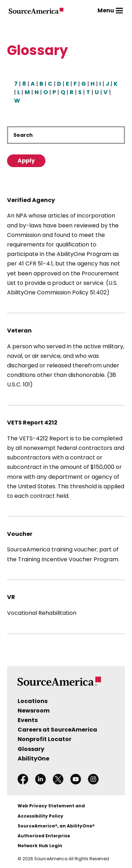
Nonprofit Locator (45, 739)
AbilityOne (33, 759)
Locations (33, 701)
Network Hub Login (40, 846)
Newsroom (34, 711)
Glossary (31, 749)
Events (28, 720)
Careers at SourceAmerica (57, 730)
